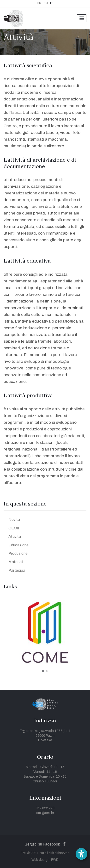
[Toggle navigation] (82, 18)
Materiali (16, 562)
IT (52, 3)
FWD (55, 860)
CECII (14, 528)
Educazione (18, 545)
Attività (15, 536)
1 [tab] (43, 671)
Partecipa (17, 570)
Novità (14, 519)
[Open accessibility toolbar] (81, 854)
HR (39, 3)
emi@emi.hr (45, 813)
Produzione (18, 553)
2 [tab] (47, 671)
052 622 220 (45, 808)
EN (46, 3)
